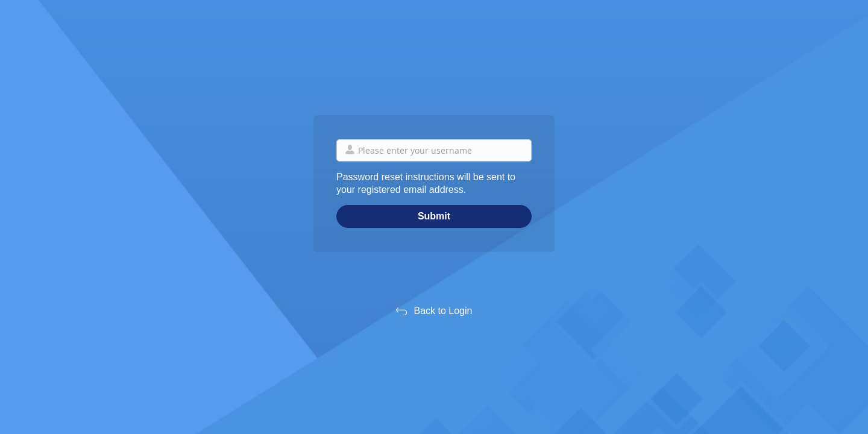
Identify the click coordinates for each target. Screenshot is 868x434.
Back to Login (443, 311)
